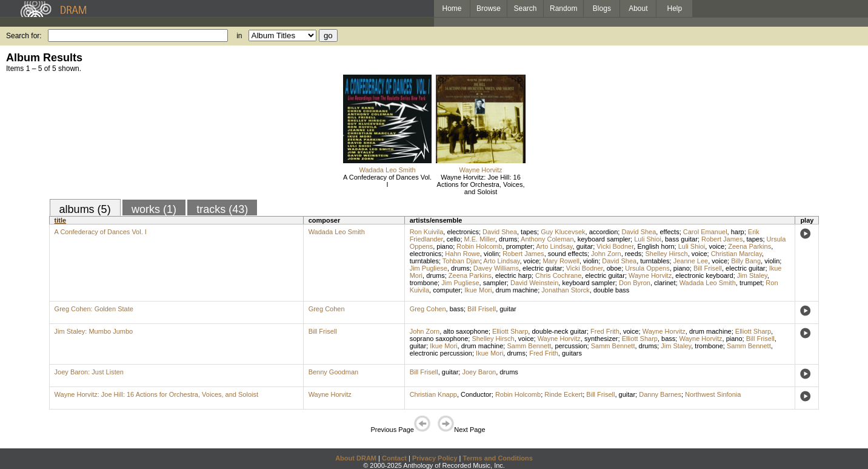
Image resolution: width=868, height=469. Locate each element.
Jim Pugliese (429, 268)
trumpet (751, 283)
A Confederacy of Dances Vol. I (387, 181)
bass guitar (681, 239)
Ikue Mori (478, 290)
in (239, 36)
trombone (424, 283)
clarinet (665, 283)
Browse (489, 8)
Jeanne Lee (691, 261)
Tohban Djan (461, 261)
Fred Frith (605, 331)
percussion (571, 346)
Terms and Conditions (498, 458)
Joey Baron (479, 372)
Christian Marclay (736, 254)
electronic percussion (441, 353)
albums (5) (85, 209)
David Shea (500, 232)
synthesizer (601, 339)
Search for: (24, 36)
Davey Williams (496, 268)
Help (675, 8)
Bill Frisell (708, 268)
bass (457, 309)
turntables (424, 261)
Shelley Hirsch (666, 254)
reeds (633, 254)
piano (445, 246)
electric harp (513, 275)
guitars (572, 353)
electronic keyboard (704, 275)
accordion (604, 232)
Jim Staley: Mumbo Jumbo (94, 331)
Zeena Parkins (749, 246)
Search (526, 8)
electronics (463, 232)
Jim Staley (752, 275)
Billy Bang (746, 261)
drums (508, 239)
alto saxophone (466, 331)
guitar (585, 246)
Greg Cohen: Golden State (94, 309)
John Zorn (606, 254)
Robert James (722, 239)
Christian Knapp (433, 394)
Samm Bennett (529, 346)
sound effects (568, 254)
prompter (519, 246)
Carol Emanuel (705, 232)
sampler (495, 283)
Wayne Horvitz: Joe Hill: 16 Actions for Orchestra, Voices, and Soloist (481, 184)
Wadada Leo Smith (387, 170)
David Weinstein (534, 283)
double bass (611, 290)
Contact (394, 458)
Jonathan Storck (566, 290)
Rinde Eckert (563, 394)
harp (738, 232)
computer (447, 290)
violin (491, 254)
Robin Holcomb (479, 246)
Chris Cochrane (558, 275)
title (61, 220)
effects (669, 232)
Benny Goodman (334, 372)
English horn (656, 246)
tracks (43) (222, 209)
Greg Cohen (327, 309)
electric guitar (542, 268)
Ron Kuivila (427, 232)
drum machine (517, 290)
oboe (614, 268)
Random (563, 8)
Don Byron (635, 283)
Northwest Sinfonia (713, 394)
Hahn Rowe (462, 254)
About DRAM (356, 458)
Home (452, 8)
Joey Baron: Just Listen (89, 372)
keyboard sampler (604, 239)
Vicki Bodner (615, 246)
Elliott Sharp (510, 331)
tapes (529, 232)
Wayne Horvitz (480, 170)
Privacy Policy (435, 458)
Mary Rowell (561, 261)
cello (454, 239)
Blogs (602, 8)
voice (716, 246)
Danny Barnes (660, 394)
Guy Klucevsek (563, 232)
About (638, 8)
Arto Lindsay (554, 246)
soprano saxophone (439, 339)
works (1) (154, 209)
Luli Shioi (648, 239)
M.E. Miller (480, 239)
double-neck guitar (559, 331)
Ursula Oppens (647, 268)
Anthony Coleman (547, 239)
